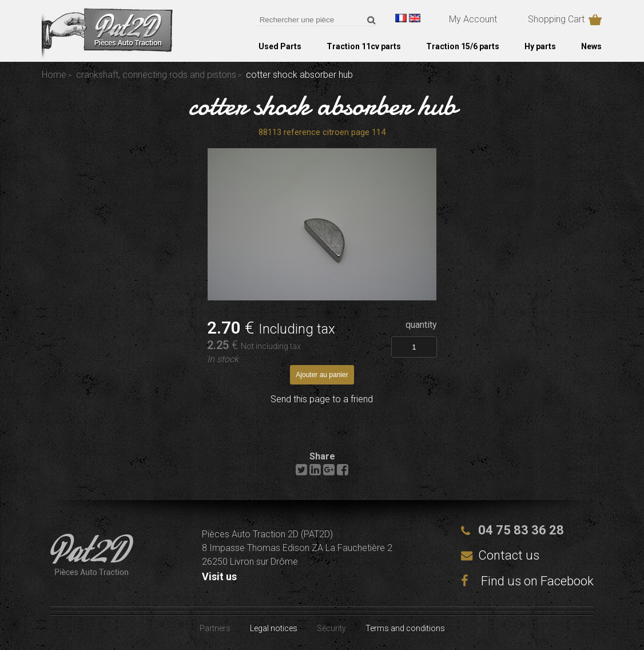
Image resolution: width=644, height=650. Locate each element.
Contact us (509, 555)
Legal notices (274, 628)
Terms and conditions (405, 628)
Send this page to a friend (322, 399)
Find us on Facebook (527, 581)
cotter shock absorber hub (322, 105)
